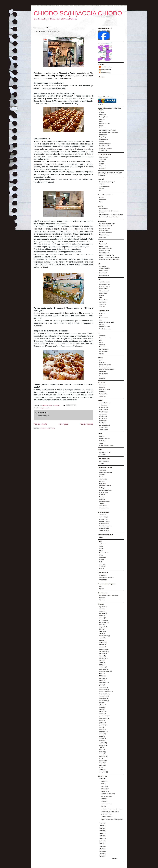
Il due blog (102, 119)
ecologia (102, 665)
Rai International (104, 351)
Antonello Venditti (104, 282)
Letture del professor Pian (107, 255)
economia (102, 667)
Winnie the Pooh (104, 508)
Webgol (101, 164)
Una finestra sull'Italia (105, 148)
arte (100, 625)
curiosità (102, 658)
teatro (101, 754)
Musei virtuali (103, 273)
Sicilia (101, 562)
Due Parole (103, 363)
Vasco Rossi (103, 304)
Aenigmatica (103, 575)
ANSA (101, 360)
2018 (101, 826)
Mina (101, 298)
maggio (104, 781)
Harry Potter (103, 483)
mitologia (102, 705)
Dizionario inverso (104, 235)
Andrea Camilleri (104, 405)
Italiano (101, 126)
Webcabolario (103, 506)
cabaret (101, 631)
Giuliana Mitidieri (106, 72)
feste (101, 674)
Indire (101, 537)
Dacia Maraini (103, 414)
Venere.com (103, 566)
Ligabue (102, 295)
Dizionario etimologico (106, 233)
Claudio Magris (104, 412)
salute (101, 736)
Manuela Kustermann (106, 526)
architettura (103, 622)
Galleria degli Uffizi (105, 269)
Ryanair (102, 560)
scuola (101, 741)
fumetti (101, 680)
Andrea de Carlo (104, 407)
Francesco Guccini (105, 286)
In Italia (101, 197)
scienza (101, 738)
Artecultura (102, 266)
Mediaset (102, 345)
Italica (101, 202)
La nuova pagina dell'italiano (108, 130)
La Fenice (102, 441)
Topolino (102, 504)
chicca (101, 640)
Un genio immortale (107, 817)
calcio (101, 634)
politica (101, 723)
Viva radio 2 (103, 454)
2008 (101, 851)
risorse (101, 734)
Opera (101, 443)
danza (101, 660)
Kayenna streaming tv (106, 338)
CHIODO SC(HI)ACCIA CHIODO (78, 13)
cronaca (102, 654)
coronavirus (103, 651)
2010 (101, 846)
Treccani (102, 184)
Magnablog (102, 137)
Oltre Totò (104, 799)
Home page (63, 424)
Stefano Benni (103, 427)
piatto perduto (103, 718)
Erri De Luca (103, 418)
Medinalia (102, 347)
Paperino (102, 497)
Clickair (101, 548)
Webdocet (102, 161)
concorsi (102, 647)
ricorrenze (102, 732)
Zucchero (102, 306)
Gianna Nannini (104, 291)
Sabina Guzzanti (104, 530)
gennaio (104, 791)
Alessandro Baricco (105, 403)
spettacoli (102, 745)
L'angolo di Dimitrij (105, 251)
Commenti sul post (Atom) (47, 428)
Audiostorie (103, 470)
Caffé (101, 315)
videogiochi (103, 772)
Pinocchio (102, 499)
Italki (101, 586)
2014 (101, 836)
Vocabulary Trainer (105, 186)
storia (101, 750)
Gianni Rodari (103, 421)
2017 (101, 828)
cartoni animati (104, 636)
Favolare (102, 477)
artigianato (102, 627)
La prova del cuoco (105, 327)
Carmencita (103, 385)
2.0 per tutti (103, 166)
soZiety (101, 589)
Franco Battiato (104, 289)
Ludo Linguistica (104, 461)
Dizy (101, 191)
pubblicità (102, 725)
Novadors (102, 598)
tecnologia (102, 756)
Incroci (101, 121)
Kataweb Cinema (104, 521)
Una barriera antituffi (107, 796)
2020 (101, 779)
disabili (101, 662)
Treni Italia (102, 564)
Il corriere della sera (105, 367)
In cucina (102, 313)
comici (101, 645)
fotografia (102, 678)
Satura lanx (104, 801)
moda (101, 707)
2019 (101, 823)
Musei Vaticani (103, 271)
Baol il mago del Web (105, 472)
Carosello (102, 387)
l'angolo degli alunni (105, 691)
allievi (101, 611)
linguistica (102, 698)
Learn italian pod (104, 253)
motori (101, 709)
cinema (101, 642)
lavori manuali (103, 694)
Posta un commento (44, 416)
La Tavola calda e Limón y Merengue (112, 809)
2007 (101, 854)
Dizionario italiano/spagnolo (107, 182)
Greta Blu (102, 481)
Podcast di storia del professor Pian (110, 260)
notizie (101, 714)
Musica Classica (104, 300)
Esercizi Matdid (104, 209)
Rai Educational (104, 349)
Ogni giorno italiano (105, 144)
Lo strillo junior (103, 492)
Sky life (101, 354)
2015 (101, 833)
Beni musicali (103, 244)
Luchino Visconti (104, 524)
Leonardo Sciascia (105, 425)
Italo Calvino (103, 423)
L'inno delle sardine (107, 814)
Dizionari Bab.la (104, 230)
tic (100, 758)
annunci (102, 618)
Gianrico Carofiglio (105, 389)
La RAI (101, 342)
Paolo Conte (103, 302)
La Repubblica (103, 374)
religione (102, 729)
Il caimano (102, 392)
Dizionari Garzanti (104, 228)
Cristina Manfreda (106, 67)
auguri (101, 629)
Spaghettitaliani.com (105, 329)
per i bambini (103, 716)
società (101, 743)
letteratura (102, 696)
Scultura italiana (104, 275)
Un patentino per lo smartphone (110, 812)
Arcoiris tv (102, 336)
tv (100, 767)
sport (101, 747)
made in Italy (103, 700)
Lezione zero (103, 135)
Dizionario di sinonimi (105, 226)
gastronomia (103, 683)
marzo (103, 786)
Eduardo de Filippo (105, 439)
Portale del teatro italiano (107, 445)
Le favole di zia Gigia (105, 490)
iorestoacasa (103, 689)
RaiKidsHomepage (105, 501)
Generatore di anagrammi (107, 577)
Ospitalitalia (103, 557)
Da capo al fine (104, 246)
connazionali (103, 649)
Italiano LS (102, 128)
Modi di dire (103, 237)
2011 (101, 844)
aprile (103, 784)
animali (101, 616)
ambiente (102, 613)
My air (101, 555)
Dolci (101, 320)
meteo (101, 703)
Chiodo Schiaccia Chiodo (104, 31)
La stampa (102, 376)
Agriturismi (102, 544)
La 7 (101, 340)
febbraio (104, 789)
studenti (102, 752)
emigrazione (103, 669)
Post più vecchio (86, 424)
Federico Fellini (104, 519)
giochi (101, 685)
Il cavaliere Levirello (105, 486)
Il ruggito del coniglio (105, 452)
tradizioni (102, 761)
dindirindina (103, 115)
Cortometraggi (103, 517)
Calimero (102, 475)
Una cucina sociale (106, 804)
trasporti (102, 763)
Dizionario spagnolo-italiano (107, 224)
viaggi (101, 770)
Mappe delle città (104, 553)
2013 (101, 838)
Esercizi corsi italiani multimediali (109, 217)
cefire (101, 638)
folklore (101, 676)
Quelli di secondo (104, 146)
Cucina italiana (104, 318)
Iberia (101, 551)
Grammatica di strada (106, 248)
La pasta (102, 324)
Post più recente (40, 424)
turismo (101, 765)
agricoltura (102, 607)
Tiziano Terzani (104, 430)
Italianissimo (103, 200)
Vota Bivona (103, 396)
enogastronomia (44, 408)
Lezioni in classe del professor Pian (110, 257)
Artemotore (102, 515)
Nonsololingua (103, 139)
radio (101, 727)
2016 (101, 831)
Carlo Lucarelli (103, 410)
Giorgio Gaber (103, 293)
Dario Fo (102, 436)
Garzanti (102, 188)
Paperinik (102, 495)
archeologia (103, 620)
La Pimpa (102, 488)
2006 (101, 856)
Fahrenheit (102, 168)
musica (101, 712)
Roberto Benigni (104, 528)
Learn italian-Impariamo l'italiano (109, 132)
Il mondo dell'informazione (107, 369)
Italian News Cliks (104, 124)
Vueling (101, 568)
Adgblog (102, 112)
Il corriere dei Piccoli (105, 365)
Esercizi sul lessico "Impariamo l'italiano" (111, 215)
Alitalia (101, 546)
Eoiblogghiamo (104, 117)
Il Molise (103, 806)
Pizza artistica (103, 394)
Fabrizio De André (104, 284)
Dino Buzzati (103, 416)
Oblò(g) (101, 141)
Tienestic (102, 600)
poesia (101, 721)
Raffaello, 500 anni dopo (108, 794)
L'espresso (102, 371)
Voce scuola (103, 159)
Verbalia (102, 463)
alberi (101, 609)
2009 (101, 849)
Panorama (102, 378)
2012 (101, 841)
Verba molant (103, 150)
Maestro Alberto (104, 157)
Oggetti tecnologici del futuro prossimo (112, 819)
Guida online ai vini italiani (107, 322)
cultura (101, 656)
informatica (102, 687)
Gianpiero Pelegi (106, 70)
